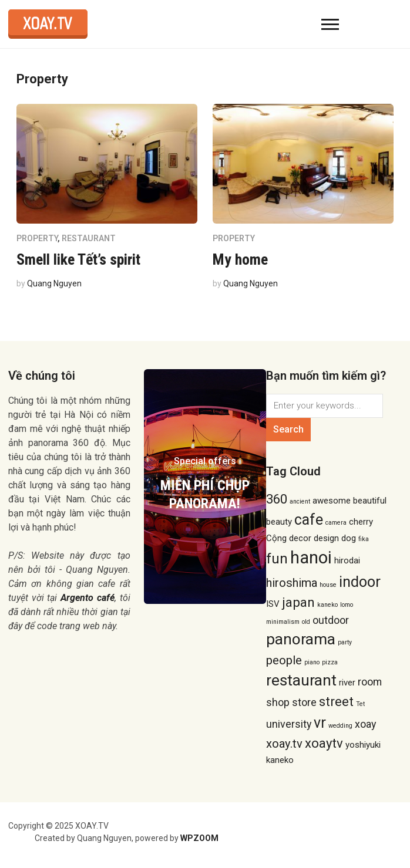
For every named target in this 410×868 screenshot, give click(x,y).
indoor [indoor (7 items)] (360, 582)
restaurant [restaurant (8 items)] (301, 680)
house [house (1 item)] (328, 585)
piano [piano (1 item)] (312, 662)
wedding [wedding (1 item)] (340, 726)
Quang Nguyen (54, 283)
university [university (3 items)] (289, 724)
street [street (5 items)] (336, 701)
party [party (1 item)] (345, 642)
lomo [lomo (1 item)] (347, 605)
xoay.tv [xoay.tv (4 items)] (284, 744)
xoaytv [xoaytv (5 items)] (324, 743)
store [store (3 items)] (304, 702)
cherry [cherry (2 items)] (361, 522)
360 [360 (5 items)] (277, 499)
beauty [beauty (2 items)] (279, 522)
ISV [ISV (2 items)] (273, 604)
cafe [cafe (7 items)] (309, 520)
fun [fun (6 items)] (277, 559)
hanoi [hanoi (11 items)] (311, 558)
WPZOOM (199, 838)
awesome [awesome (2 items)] (332, 501)
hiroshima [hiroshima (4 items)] (292, 583)
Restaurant (89, 238)
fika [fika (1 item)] (364, 539)
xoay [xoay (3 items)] (365, 724)
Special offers (205, 461)
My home (240, 259)
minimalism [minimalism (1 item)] (283, 622)
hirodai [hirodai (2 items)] (347, 560)
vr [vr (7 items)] (320, 723)
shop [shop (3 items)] (278, 702)
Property (37, 238)
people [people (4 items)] (284, 660)
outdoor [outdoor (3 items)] (331, 620)
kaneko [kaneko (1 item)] (327, 605)
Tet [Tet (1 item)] (360, 704)
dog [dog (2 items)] (349, 538)
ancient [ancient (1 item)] (300, 501)
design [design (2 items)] (326, 538)
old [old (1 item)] (306, 622)
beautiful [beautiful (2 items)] (370, 501)
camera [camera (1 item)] (336, 523)
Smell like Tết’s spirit (78, 259)
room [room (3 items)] (370, 682)
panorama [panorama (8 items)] (301, 639)
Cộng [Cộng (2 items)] (276, 538)
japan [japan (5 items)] (298, 602)
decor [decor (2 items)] (300, 538)
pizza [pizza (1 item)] (330, 662)
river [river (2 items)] (347, 683)
